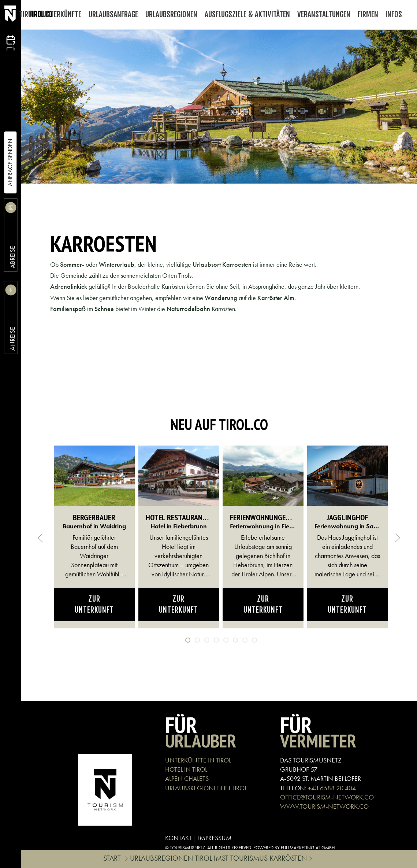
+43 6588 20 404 (332, 788)
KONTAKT (178, 838)
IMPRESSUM (215, 838)
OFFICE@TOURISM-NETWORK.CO (327, 797)
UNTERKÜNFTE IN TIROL (198, 760)
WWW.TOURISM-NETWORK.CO (324, 806)
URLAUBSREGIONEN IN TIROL (206, 788)
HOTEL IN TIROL (186, 769)
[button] (40, 538)
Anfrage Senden (10, 162)
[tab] (188, 640)
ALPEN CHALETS (187, 778)
